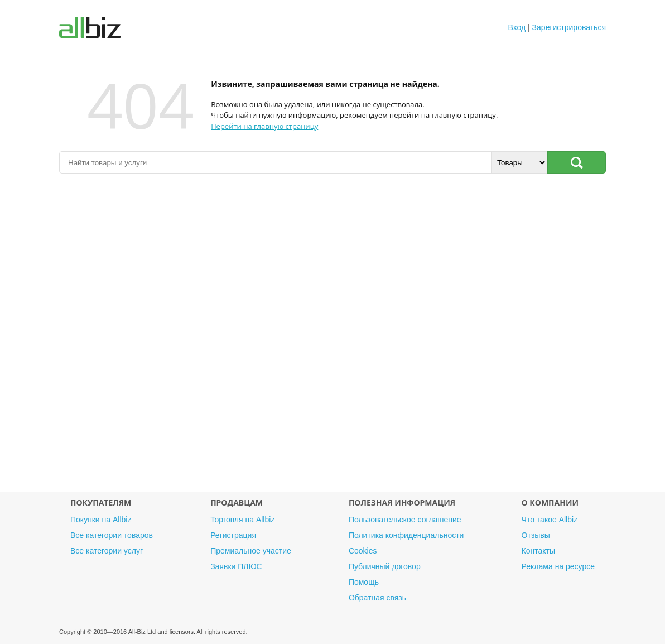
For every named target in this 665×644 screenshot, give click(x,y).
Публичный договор (385, 566)
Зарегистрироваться (569, 27)
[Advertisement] (332, 338)
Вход (517, 27)
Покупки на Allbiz (101, 520)
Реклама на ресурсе (558, 566)
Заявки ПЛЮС (236, 566)
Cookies (363, 551)
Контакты (538, 551)
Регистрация (233, 535)
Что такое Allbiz (550, 520)
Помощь (364, 582)
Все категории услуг (107, 551)
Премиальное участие (251, 551)
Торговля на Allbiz (242, 520)
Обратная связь (377, 598)
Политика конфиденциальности (406, 535)
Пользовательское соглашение (405, 520)
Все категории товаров (112, 535)
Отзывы (536, 535)
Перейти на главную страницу (264, 126)
